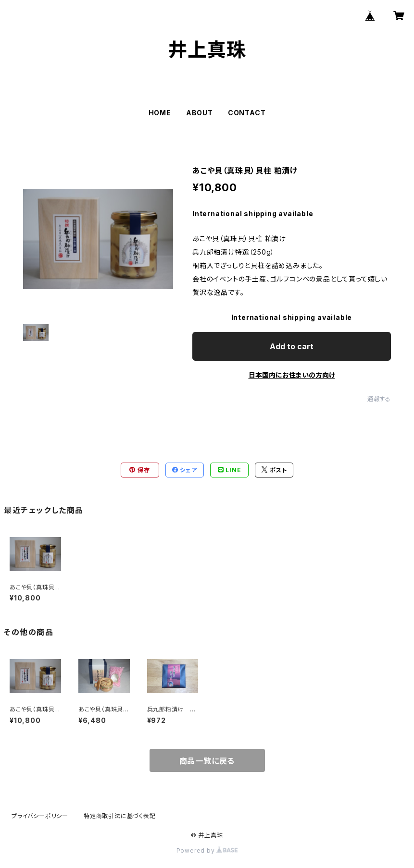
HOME (160, 113)
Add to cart (292, 346)
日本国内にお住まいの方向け (292, 375)
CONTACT (247, 113)
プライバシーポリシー (40, 816)
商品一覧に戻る (207, 761)
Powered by (207, 850)
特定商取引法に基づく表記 (120, 816)
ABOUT (200, 113)
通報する (379, 399)
